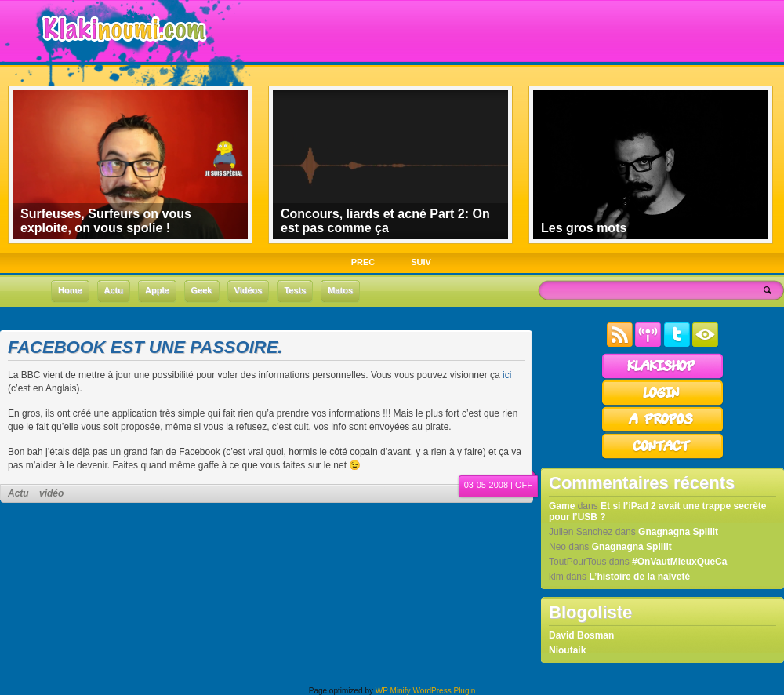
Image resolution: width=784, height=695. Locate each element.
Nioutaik (567, 650)
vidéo (51, 493)
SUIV (421, 262)
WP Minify (393, 691)
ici (507, 375)
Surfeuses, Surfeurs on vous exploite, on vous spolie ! (106, 221)
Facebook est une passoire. (145, 347)
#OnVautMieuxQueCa (679, 562)
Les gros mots (584, 228)
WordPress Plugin (444, 691)
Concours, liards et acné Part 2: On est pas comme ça (385, 221)
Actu (18, 493)
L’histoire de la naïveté (639, 577)
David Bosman (581, 635)
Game (562, 506)
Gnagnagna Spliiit (678, 532)
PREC (363, 262)
